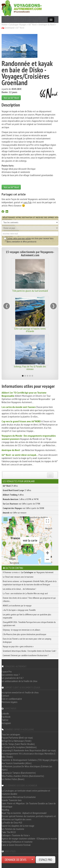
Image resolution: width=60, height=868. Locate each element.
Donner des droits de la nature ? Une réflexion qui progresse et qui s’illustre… (29, 599)
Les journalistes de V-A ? (13, 678)
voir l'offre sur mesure (14, 513)
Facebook (6, 717)
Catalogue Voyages (18, 24)
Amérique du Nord (46, 24)
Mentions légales (10, 702)
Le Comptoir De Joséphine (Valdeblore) (19, 747)
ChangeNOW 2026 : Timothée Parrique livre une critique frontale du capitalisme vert (29, 624)
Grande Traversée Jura (12, 800)
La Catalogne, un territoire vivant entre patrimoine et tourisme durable (26, 792)
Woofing (5, 810)
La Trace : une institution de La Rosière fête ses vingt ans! (25, 593)
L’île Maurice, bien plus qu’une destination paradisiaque (24, 634)
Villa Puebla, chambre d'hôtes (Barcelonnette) (23, 776)
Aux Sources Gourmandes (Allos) (17, 763)
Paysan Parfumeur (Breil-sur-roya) (17, 738)
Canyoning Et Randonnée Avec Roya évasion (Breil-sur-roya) (29, 750)
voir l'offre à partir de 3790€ (21, 504)
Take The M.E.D (9, 832)
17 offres (17, 490)
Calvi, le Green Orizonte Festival (16, 845)
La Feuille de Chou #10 (12, 823)
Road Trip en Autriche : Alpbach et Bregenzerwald (24, 813)
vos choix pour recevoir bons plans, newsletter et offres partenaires (29, 240)
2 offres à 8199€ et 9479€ (21, 499)
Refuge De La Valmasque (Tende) (16, 741)
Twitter (5, 720)
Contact (5, 696)
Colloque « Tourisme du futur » (16, 835)
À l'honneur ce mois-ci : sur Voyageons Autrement (28, 572)
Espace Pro (7, 671)
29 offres (10, 486)
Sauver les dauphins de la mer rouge (18, 826)
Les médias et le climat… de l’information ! (19, 589)
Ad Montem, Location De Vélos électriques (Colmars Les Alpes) (27, 768)
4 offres (13, 495)
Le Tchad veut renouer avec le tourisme (18, 577)
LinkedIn (5, 713)
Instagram (6, 723)
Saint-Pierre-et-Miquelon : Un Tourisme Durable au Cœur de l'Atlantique (29, 805)
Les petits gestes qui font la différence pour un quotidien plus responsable (27, 616)
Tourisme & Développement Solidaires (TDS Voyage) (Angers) (30, 760)
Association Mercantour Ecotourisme (19, 797)
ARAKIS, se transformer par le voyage (17, 606)
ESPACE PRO (46, 860)
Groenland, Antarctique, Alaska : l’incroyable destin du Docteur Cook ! (29, 651)
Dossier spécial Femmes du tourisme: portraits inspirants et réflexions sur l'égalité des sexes (29, 818)
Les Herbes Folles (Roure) (13, 779)
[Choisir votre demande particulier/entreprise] (32, 860)
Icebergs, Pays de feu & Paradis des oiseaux (30, 368)
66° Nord (32, 24)
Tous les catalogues (11, 734)
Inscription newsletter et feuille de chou (20, 692)
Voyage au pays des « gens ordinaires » (18, 646)
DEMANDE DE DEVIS (16, 860)
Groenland (10, 28)
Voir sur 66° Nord (11, 98)
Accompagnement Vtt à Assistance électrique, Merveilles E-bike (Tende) (29, 755)
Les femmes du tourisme (13, 829)
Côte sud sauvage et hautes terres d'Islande (30, 330)
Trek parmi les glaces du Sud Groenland (30, 291)
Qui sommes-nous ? (11, 675)
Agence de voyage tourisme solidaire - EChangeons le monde (29, 838)
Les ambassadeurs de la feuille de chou (19, 681)
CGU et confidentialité (12, 699)
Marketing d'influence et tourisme (17, 842)
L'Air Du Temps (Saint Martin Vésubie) (18, 744)
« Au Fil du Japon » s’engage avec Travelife (19, 610)
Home (4, 24)
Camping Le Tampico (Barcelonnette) (19, 773)
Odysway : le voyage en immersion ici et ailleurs (21, 630)
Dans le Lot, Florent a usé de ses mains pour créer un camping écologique (27, 640)
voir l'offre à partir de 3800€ (23, 508)
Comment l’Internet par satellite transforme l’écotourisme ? (26, 655)
